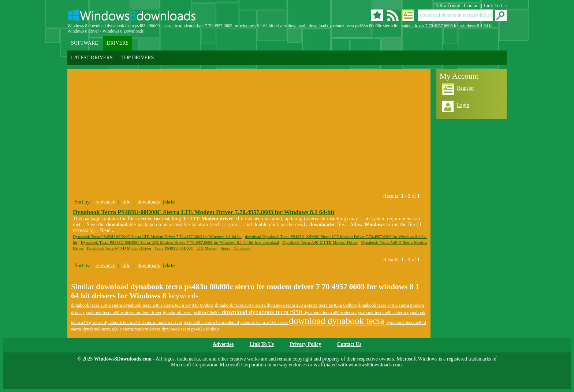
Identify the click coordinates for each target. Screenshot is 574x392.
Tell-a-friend (448, 6)
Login (463, 105)
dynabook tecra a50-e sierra (97, 305)
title (126, 202)
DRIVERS (118, 43)
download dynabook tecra (338, 321)
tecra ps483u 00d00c (338, 305)
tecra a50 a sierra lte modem (210, 322)
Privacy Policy (305, 344)
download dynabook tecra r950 (263, 312)
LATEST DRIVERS (92, 58)
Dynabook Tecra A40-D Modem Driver (119, 248)
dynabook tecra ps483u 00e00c (192, 313)
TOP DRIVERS (137, 58)
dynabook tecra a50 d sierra (263, 322)
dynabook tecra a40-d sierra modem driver (143, 322)
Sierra (225, 248)
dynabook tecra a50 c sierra (241, 305)
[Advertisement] (136, 129)
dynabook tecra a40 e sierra (149, 305)
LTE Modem (207, 248)
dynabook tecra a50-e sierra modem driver (123, 313)
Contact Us (349, 344)
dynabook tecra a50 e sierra (329, 313)
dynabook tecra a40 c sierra (381, 313)
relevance (105, 202)
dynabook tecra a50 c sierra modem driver (121, 329)
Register (465, 88)
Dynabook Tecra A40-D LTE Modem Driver (320, 242)
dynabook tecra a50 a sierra (293, 305)
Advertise (223, 344)
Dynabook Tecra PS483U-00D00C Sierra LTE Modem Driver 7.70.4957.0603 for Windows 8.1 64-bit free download (180, 242)
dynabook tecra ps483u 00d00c (191, 329)
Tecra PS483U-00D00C (174, 248)
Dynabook (242, 248)
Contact (472, 6)
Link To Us (495, 6)
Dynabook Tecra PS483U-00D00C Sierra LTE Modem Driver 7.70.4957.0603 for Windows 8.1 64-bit (204, 212)
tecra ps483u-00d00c (194, 305)
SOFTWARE (85, 43)
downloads (149, 202)
